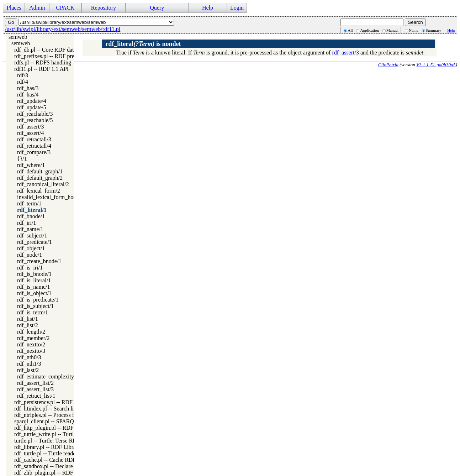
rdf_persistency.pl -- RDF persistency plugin (65, 402)
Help (208, 8)
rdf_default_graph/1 (40, 171)
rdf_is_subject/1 (35, 306)
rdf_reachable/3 (35, 114)
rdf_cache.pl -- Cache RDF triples (53, 460)
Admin (37, 8)
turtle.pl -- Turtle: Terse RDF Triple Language (67, 441)
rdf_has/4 (28, 95)
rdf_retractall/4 (34, 146)
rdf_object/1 (31, 248)
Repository (104, 8)
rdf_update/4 (32, 101)
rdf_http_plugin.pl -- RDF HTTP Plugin (60, 428)
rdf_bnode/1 (31, 216)
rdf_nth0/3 (29, 357)
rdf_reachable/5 (35, 120)
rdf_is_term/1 (33, 312)
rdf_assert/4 (31, 133)
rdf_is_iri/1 (30, 268)
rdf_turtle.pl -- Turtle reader (46, 453)
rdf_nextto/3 (31, 351)
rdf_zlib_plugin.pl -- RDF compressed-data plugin (72, 473)
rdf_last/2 (28, 370)
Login (237, 8)
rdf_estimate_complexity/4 (48, 376)
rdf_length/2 (31, 332)
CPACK (65, 8)
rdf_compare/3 (34, 152)
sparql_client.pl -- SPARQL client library (61, 421)
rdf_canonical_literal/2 (43, 184)
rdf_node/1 (30, 255)
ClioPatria (388, 65)
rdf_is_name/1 (33, 287)
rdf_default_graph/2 (40, 178)
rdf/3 (23, 75)
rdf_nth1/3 (29, 364)
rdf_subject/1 (32, 236)
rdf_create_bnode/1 (39, 261)
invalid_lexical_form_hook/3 (50, 197)
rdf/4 (23, 82)
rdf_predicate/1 (35, 242)
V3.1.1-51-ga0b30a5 (436, 65)
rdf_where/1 (31, 165)
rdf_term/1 (29, 203)
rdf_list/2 (28, 325)
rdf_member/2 (33, 338)
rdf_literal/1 (32, 210)
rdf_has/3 (28, 88)
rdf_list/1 (28, 319)
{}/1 (22, 159)
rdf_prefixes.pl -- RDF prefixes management (65, 56)
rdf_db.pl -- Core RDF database (50, 50)
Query (157, 8)
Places (14, 8)
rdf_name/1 (30, 229)
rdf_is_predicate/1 (38, 300)
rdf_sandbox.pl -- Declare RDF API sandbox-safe (71, 466)
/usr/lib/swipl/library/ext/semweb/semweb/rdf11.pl (63, 29)
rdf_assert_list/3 (35, 389)
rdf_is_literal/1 (34, 280)
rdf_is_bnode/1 (34, 274)
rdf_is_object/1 (34, 293)
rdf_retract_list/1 (36, 396)
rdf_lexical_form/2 (39, 191)
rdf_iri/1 (27, 223)
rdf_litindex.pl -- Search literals (50, 409)
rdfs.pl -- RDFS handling (43, 62)
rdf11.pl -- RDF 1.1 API (41, 69)
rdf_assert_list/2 (35, 383)
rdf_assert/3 (31, 127)
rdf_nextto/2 (31, 344)
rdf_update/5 (32, 107)
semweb (18, 37)
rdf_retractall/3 (34, 139)
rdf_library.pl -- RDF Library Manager (58, 447)
